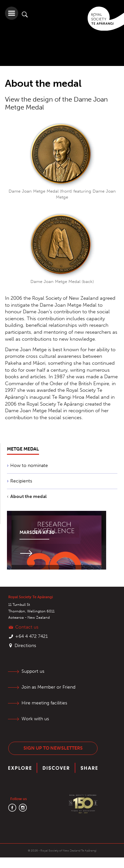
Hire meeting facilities (44, 703)
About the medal (28, 496)
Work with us (35, 719)
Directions (25, 646)
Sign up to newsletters (53, 748)
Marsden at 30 (37, 532)
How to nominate (29, 465)
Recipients (21, 481)
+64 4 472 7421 (32, 636)
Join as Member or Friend (48, 687)
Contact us (27, 627)
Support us (33, 671)
